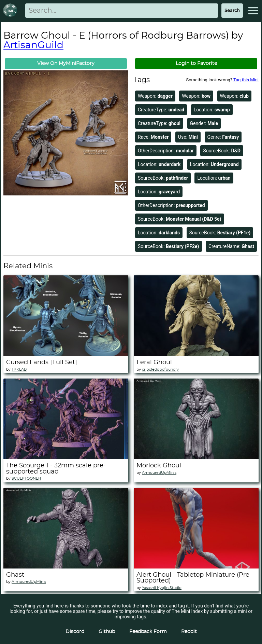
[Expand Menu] (253, 11)
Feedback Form (148, 632)
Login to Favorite (196, 64)
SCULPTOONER (26, 478)
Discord (75, 632)
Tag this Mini (246, 80)
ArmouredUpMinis (159, 473)
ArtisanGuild (33, 45)
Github (107, 632)
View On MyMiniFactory (66, 64)
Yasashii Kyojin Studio (162, 588)
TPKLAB (19, 369)
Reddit (189, 632)
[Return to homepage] (12, 11)
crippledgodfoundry (160, 369)
